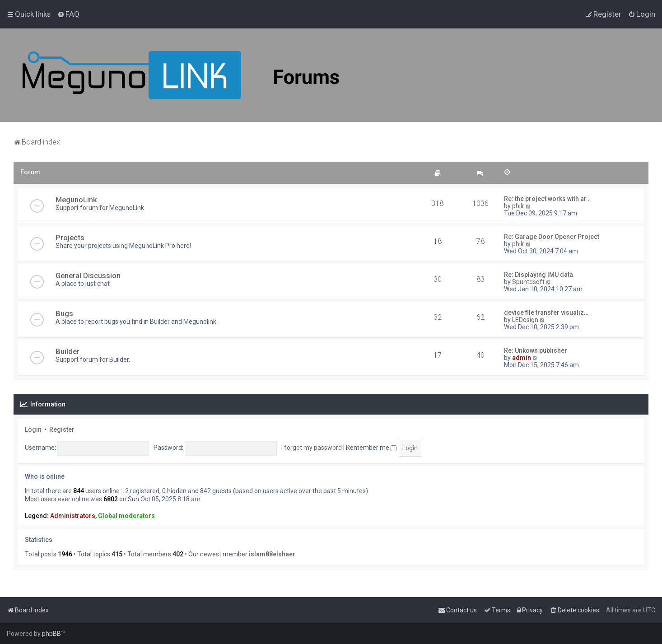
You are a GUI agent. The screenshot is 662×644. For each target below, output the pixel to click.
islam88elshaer (272, 554)
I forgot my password (312, 448)
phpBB (51, 634)
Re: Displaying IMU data (538, 275)
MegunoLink (76, 200)
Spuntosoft (528, 282)
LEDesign (525, 320)
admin (522, 358)
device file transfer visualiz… (546, 313)
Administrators (73, 516)
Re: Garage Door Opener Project (552, 237)
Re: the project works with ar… (547, 199)
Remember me (371, 448)
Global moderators (126, 516)
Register (62, 429)
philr (518, 206)
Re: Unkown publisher (536, 350)
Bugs (64, 313)
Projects (70, 238)
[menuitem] (68, 14)
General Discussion (88, 275)
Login (33, 429)
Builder (68, 351)
